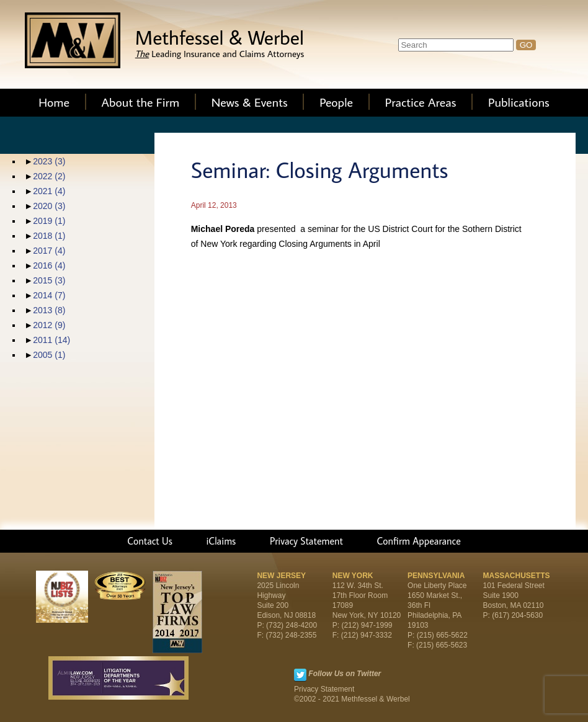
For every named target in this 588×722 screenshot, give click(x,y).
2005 (49, 355)
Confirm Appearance (419, 541)
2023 (49, 161)
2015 (49, 280)
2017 (49, 251)
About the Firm (141, 102)
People (336, 102)
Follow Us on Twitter (345, 674)
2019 (49, 221)
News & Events (250, 102)
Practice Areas (421, 102)
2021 (49, 191)
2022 (49, 176)
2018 (49, 236)
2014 (49, 295)
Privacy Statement (306, 541)
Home (54, 102)
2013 (49, 310)
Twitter (300, 675)
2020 (49, 206)
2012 (49, 325)
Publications (519, 102)
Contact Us (150, 541)
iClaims (221, 541)
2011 (51, 340)
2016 (49, 265)
